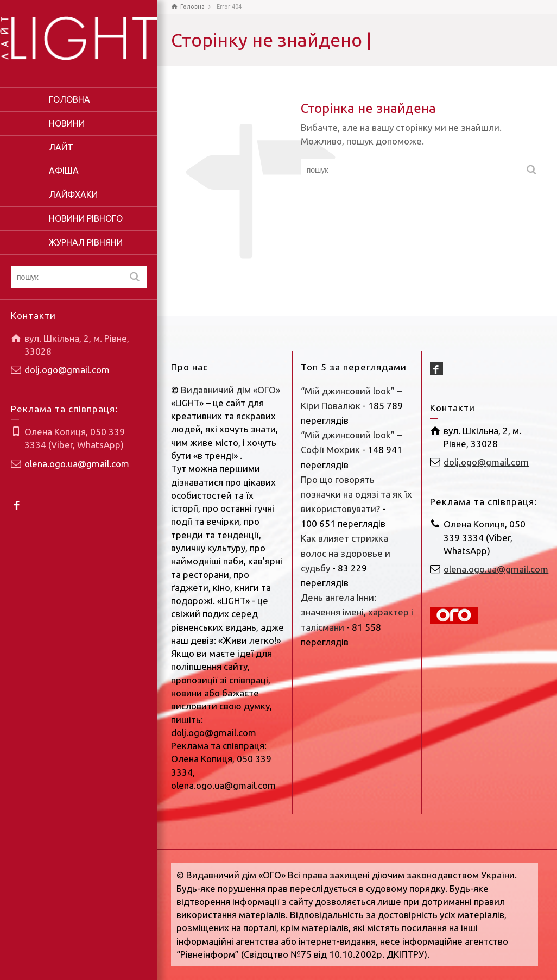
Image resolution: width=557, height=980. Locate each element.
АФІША (64, 171)
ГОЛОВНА (69, 99)
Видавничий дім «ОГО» (230, 390)
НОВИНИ (67, 123)
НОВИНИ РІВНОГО (86, 218)
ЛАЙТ (61, 147)
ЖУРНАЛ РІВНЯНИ (86, 242)
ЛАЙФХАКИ (73, 194)
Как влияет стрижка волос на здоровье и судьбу (346, 553)
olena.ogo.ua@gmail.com (77, 464)
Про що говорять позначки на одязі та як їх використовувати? (356, 494)
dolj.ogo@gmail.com (67, 370)
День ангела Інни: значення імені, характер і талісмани (357, 612)
